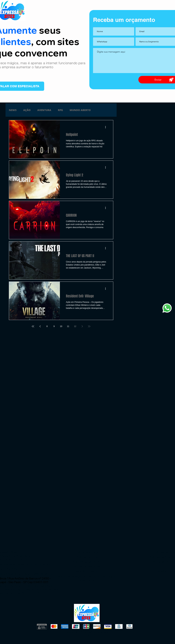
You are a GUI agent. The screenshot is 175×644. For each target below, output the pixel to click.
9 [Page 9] (54, 326)
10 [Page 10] (61, 326)
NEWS (13, 110)
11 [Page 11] (68, 326)
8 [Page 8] (47, 326)
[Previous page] (40, 326)
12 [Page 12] (75, 326)
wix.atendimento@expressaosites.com (29, 574)
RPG (60, 110)
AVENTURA (44, 110)
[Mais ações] (107, 127)
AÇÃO (27, 110)
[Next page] (82, 326)
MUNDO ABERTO (80, 110)
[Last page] (89, 326)
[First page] (33, 326)
